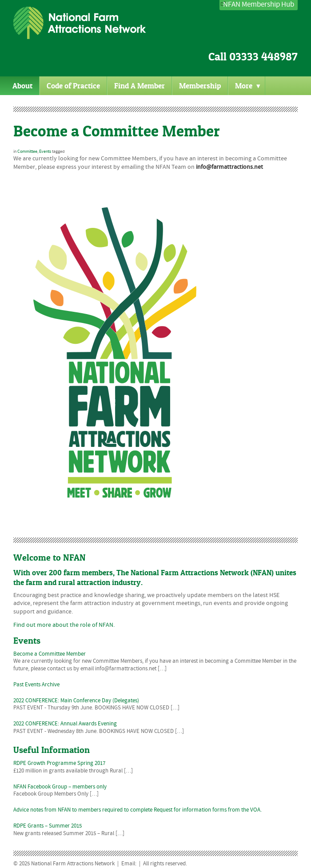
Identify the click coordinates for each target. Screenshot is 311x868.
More (248, 86)
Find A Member (140, 86)
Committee (27, 151)
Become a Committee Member (117, 131)
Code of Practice (73, 86)
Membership (200, 86)
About (22, 86)
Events (45, 151)
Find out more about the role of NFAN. (64, 625)
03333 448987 (263, 57)
